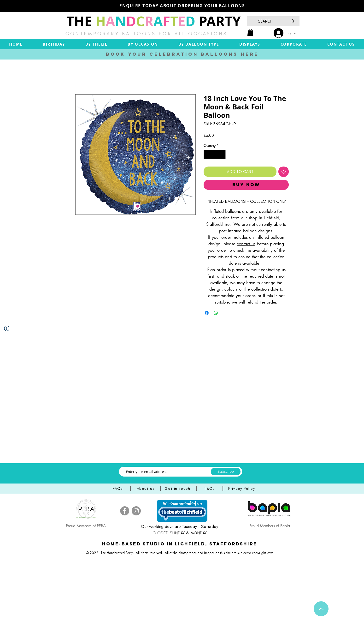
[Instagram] (136, 511)
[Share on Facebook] (207, 313)
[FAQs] (118, 488)
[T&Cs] (210, 488)
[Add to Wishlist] (284, 172)
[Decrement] (207, 154)
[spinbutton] (215, 154)
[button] (250, 33)
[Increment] (222, 154)
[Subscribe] (226, 472)
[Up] (321, 609)
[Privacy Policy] (242, 488)
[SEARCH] (265, 21)
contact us (246, 244)
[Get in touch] (178, 488)
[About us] (146, 488)
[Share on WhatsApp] (216, 313)
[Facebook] (125, 511)
